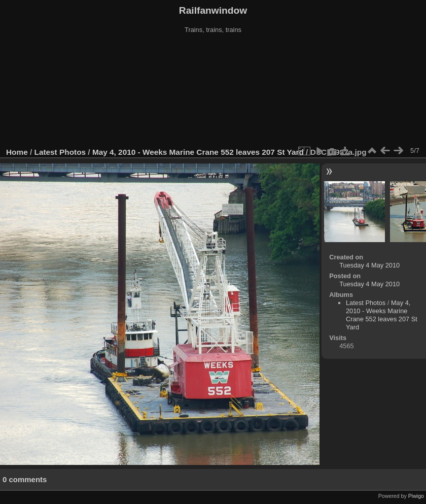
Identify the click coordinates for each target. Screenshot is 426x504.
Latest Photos (60, 152)
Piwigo (416, 496)
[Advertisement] (213, 91)
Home (17, 152)
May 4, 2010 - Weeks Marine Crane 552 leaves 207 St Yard (198, 152)
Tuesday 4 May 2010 (369, 265)
